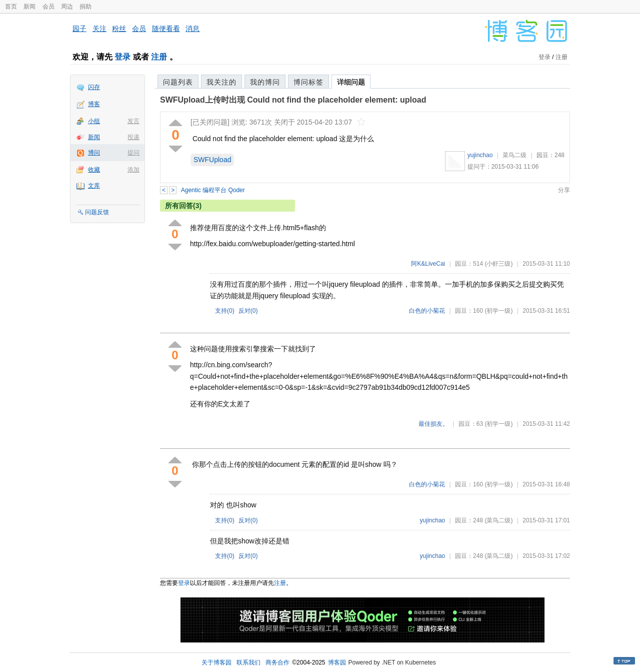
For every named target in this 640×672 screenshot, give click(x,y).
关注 (99, 29)
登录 (122, 57)
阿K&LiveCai (428, 264)
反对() (248, 311)
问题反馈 (97, 212)
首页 (11, 7)
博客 (94, 104)
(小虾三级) (498, 264)
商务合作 (277, 662)
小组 (94, 121)
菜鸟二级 (514, 155)
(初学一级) (498, 311)
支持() (225, 311)
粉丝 (119, 29)
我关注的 (221, 82)
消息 (192, 29)
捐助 (85, 7)
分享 (564, 190)
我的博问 (265, 82)
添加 (133, 170)
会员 (48, 7)
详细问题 (351, 82)
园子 (79, 29)
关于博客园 (216, 662)
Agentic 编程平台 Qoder (213, 190)
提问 (133, 153)
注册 (159, 57)
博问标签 (308, 82)
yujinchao (480, 155)
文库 (94, 186)
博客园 (337, 662)
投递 (133, 137)
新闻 (29, 7)
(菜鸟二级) (498, 520)
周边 (67, 7)
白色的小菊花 (427, 311)
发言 (133, 121)
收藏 (94, 170)
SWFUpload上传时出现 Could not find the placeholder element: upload (293, 100)
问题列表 (178, 82)
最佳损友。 (433, 424)
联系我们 (248, 662)
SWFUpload (212, 160)
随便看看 (166, 29)
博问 (94, 153)
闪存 (94, 87)
